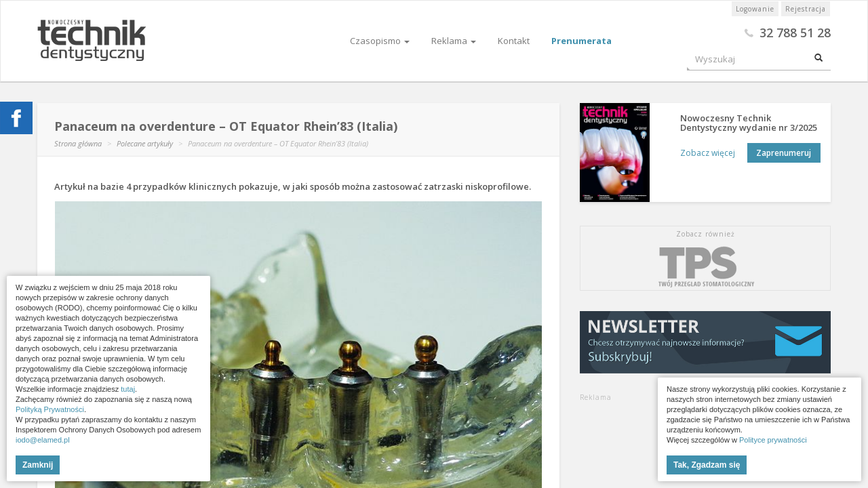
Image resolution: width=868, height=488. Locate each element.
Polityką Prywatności (50, 409)
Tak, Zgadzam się (707, 465)
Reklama (454, 41)
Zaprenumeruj (784, 153)
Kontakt (514, 41)
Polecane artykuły (145, 143)
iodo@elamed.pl (43, 440)
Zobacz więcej (704, 153)
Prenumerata (581, 41)
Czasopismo (380, 41)
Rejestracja (806, 9)
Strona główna (78, 143)
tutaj (128, 389)
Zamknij (38, 465)
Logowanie (755, 9)
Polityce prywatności (773, 440)
